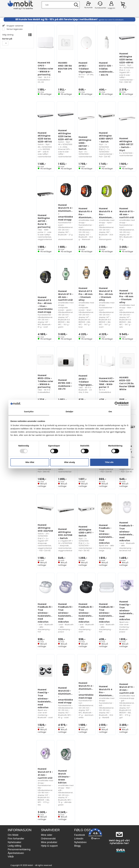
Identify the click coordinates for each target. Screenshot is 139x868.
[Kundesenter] (100, 4)
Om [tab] (110, 412)
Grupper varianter (15, 26)
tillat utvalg (69, 462)
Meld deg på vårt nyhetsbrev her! (119, 842)
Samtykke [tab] (29, 412)
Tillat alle (109, 462)
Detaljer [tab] (69, 412)
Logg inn (111, 4)
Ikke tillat (30, 462)
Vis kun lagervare (14, 29)
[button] (95, 834)
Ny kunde (89, 8)
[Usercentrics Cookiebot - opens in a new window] (117, 404)
